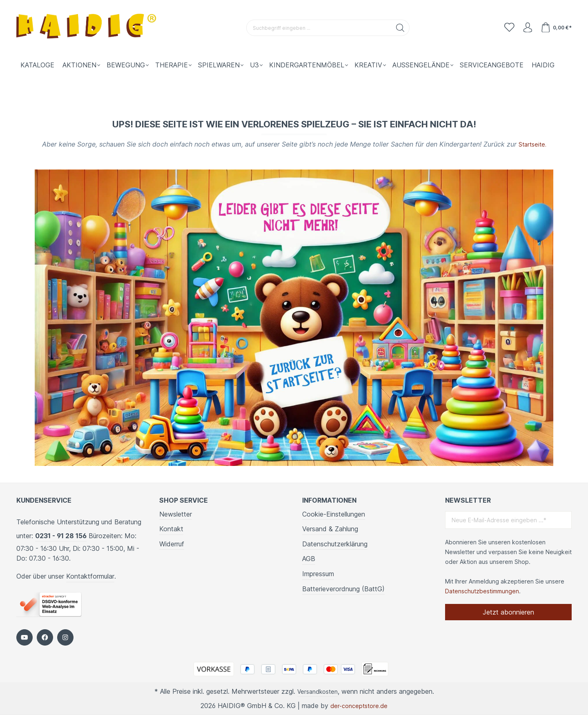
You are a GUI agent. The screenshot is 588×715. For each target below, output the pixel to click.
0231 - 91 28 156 (61, 535)
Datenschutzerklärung (335, 543)
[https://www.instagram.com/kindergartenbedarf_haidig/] (65, 637)
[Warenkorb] (555, 28)
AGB (309, 558)
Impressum (318, 573)
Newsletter (176, 514)
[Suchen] (397, 28)
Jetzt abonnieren (508, 612)
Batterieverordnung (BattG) (343, 588)
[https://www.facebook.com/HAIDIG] (45, 637)
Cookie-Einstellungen (334, 514)
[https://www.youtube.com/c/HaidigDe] (24, 637)
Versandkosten (317, 691)
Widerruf (172, 543)
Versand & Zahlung (330, 528)
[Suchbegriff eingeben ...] (316, 28)
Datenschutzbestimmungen (482, 591)
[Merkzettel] (504, 28)
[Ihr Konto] (524, 28)
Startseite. (532, 144)
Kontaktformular (90, 576)
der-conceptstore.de (359, 706)
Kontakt (171, 528)
